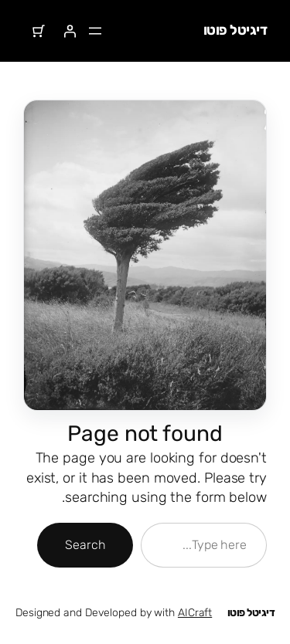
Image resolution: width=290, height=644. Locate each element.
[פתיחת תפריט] (95, 31)
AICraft (195, 613)
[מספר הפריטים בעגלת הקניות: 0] (39, 31)
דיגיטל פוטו (235, 30)
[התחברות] (70, 31)
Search (85, 545)
